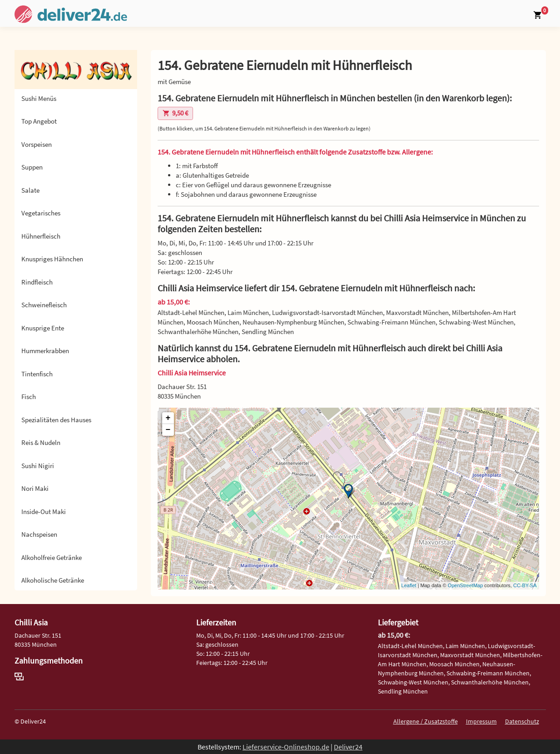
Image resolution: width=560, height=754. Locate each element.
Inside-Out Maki (44, 512)
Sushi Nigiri (38, 466)
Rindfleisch (37, 282)
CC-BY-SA (525, 585)
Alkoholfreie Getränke (52, 557)
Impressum (481, 721)
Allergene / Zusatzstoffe (426, 721)
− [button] (168, 430)
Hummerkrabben (45, 351)
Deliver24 (348, 747)
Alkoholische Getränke (53, 580)
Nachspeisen (39, 534)
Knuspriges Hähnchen (52, 259)
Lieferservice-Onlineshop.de (286, 747)
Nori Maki (35, 488)
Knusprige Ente (43, 328)
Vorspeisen (37, 144)
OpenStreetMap (466, 585)
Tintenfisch (37, 374)
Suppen (32, 167)
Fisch (29, 397)
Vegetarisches (41, 213)
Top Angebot (39, 121)
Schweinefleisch (44, 305)
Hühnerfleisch (41, 236)
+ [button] (168, 418)
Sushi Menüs (39, 98)
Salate (30, 190)
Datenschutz (522, 721)
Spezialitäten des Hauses (56, 420)
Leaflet (409, 585)
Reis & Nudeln (41, 442)
